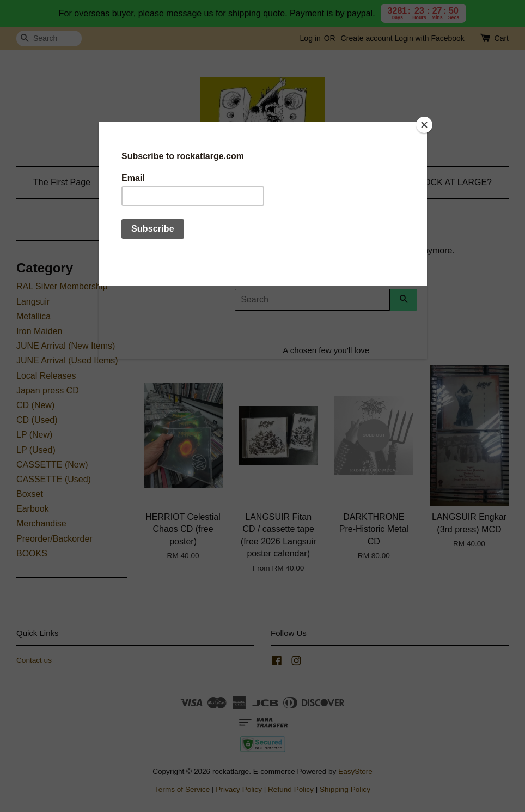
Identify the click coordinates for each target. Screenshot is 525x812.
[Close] (424, 125)
